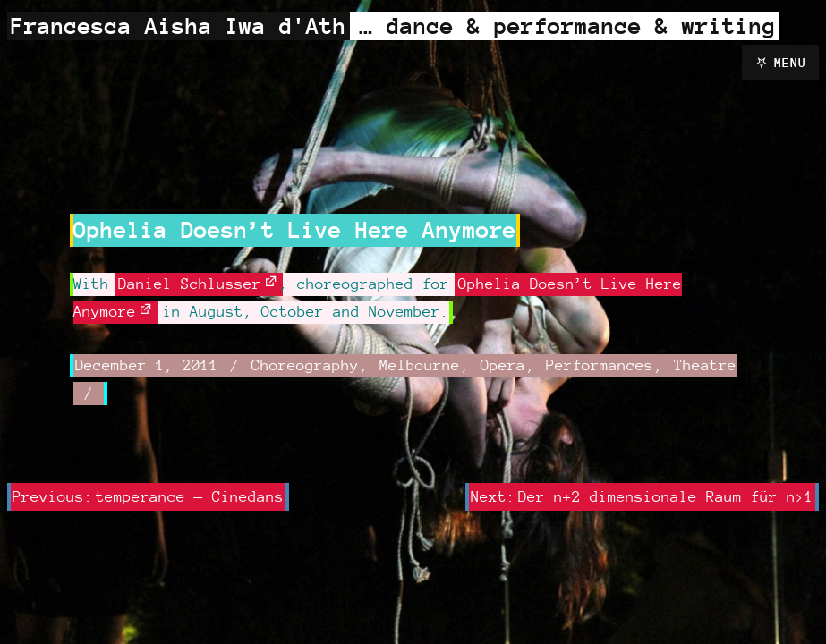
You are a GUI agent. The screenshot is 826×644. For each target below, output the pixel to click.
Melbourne (420, 365)
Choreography (305, 365)
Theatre (705, 365)
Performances (600, 365)
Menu (790, 62)
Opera (503, 365)
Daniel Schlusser (190, 284)
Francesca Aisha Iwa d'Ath (179, 25)
